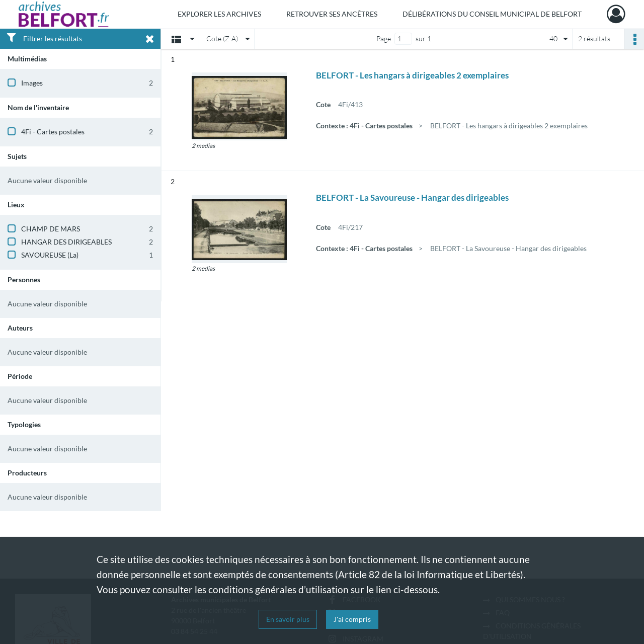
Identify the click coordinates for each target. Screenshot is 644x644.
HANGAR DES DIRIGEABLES (66, 242)
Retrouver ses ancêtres (332, 14)
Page (384, 38)
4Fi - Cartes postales (53, 132)
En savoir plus (288, 619)
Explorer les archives (219, 14)
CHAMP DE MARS (51, 229)
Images (32, 83)
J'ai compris (352, 619)
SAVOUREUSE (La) (50, 255)
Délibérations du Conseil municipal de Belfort (492, 14)
